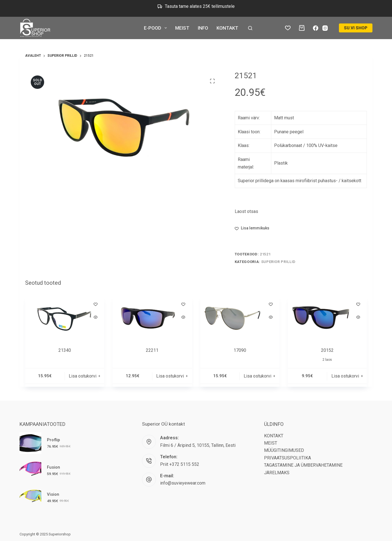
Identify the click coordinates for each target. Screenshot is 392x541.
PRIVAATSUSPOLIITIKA (288, 458)
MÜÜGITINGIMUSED (284, 450)
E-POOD (156, 28)
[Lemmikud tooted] (288, 28)
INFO (203, 28)
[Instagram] (325, 28)
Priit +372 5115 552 (180, 464)
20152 (327, 350)
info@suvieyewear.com (183, 483)
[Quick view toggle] (96, 317)
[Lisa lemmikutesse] (252, 228)
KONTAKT (227, 28)
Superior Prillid (278, 262)
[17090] (240, 318)
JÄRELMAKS (277, 473)
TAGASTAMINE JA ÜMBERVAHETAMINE (303, 465)
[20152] (327, 318)
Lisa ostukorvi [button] (83, 376)
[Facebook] (316, 28)
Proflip (54, 440)
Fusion (54, 467)
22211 (152, 350)
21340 (65, 350)
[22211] (152, 318)
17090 (240, 350)
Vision (53, 494)
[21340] (65, 318)
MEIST (182, 28)
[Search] (250, 28)
